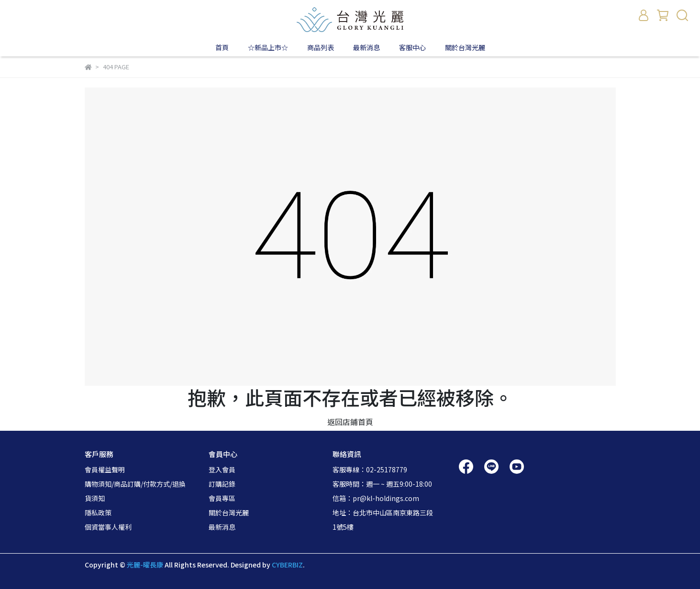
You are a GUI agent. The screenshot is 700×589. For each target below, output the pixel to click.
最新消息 (222, 527)
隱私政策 (98, 513)
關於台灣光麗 (465, 47)
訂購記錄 (222, 484)
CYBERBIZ (287, 565)
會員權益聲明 (105, 469)
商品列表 (321, 47)
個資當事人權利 (108, 527)
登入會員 (222, 469)
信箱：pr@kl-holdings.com (376, 498)
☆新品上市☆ (268, 47)
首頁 (222, 47)
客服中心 (412, 47)
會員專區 (222, 498)
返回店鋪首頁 (350, 422)
